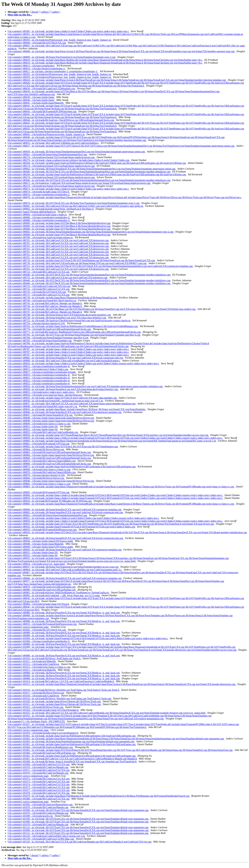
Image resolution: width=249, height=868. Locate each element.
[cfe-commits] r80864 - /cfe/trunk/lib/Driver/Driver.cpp (36, 449)
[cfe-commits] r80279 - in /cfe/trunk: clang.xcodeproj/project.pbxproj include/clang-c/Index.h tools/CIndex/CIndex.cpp (69, 160)
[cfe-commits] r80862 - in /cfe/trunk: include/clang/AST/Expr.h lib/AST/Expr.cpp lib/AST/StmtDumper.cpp (63, 446)
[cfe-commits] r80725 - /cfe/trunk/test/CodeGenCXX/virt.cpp (39, 286)
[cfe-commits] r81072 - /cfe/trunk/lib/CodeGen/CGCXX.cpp (39, 779)
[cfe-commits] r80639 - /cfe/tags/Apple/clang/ (31, 97)
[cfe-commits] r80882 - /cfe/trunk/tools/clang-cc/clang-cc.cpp (39, 484)
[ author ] (56, 12)
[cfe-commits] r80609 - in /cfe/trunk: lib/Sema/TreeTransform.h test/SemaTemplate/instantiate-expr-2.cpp (62, 57)
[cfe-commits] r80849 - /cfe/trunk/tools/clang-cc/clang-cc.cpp (39, 424)
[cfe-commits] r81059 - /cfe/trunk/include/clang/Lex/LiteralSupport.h (43, 733)
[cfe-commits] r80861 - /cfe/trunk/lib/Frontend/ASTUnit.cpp (39, 444)
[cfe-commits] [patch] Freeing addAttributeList (32, 212)
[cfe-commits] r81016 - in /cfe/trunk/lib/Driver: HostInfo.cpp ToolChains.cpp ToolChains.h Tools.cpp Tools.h (64, 690)
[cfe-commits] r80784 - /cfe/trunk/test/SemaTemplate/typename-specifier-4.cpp (48, 338)
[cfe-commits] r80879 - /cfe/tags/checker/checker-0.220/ (37, 475)
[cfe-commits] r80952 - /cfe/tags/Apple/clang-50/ (33, 555)
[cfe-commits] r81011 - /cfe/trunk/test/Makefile (32, 661)
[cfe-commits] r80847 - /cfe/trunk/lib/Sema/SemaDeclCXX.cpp (40, 415)
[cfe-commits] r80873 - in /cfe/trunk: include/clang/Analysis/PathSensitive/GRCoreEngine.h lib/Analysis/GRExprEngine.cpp (72, 467)
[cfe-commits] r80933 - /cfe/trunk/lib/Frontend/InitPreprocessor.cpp (42, 530)
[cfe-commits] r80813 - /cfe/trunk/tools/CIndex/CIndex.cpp (38, 369)
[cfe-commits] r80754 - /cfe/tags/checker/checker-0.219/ (37, 323)
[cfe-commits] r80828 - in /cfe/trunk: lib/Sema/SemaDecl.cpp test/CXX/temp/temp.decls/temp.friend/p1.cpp (63, 389)
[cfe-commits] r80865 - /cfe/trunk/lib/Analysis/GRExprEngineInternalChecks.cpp (50, 452)
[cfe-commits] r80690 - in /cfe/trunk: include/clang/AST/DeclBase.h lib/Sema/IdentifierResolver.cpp (59, 223)
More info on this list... (20, 15)
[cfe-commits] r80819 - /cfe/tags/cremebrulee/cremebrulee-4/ (39, 375)
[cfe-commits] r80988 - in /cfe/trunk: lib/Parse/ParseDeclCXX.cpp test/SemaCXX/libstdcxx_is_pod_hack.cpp (64, 613)
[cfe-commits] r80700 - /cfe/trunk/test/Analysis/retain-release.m (40, 237)
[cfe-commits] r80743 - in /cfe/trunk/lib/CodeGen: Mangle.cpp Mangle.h (45, 303)
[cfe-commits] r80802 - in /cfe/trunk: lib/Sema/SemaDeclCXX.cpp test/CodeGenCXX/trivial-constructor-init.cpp (66, 358)
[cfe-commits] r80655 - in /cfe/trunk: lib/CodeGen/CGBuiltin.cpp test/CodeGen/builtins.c (54, 143)
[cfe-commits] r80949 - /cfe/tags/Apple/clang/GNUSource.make (41, 547)
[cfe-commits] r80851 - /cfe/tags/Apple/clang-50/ (33, 426)
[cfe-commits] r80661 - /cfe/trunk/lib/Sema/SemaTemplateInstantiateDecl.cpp (48, 154)
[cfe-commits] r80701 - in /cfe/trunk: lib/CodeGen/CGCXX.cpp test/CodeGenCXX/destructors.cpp (58, 240)
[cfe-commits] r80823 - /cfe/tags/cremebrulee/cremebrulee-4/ (39, 381)
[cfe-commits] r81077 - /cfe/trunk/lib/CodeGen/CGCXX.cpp (39, 790)
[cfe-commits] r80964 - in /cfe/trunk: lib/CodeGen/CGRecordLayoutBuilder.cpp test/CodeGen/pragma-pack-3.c (65, 570)
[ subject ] (45, 12)
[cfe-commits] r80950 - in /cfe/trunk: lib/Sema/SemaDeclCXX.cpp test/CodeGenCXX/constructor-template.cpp (65, 550)
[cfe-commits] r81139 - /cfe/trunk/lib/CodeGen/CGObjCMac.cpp (41, 839)
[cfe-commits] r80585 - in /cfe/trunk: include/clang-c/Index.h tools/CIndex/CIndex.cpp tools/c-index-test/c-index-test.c (69, 31)
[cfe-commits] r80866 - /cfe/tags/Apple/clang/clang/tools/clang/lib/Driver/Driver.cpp (51, 455)
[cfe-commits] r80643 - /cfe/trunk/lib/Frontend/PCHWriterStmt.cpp (42, 111)
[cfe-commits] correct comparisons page (28, 627)
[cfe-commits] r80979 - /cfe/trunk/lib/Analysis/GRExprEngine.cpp (42, 587)
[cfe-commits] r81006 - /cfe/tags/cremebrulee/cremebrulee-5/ (39, 641)
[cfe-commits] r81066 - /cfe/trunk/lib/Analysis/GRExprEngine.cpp (42, 753)
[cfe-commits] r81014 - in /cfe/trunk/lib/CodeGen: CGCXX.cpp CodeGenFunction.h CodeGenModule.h (61, 681)
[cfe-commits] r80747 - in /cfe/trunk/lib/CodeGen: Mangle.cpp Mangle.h (45, 312)
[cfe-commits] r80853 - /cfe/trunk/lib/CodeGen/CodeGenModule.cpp (43, 432)
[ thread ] (35, 12)
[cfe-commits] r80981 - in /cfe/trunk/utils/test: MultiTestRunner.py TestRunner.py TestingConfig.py (59, 593)
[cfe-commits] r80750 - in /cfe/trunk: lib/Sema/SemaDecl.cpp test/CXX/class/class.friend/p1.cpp (57, 318)
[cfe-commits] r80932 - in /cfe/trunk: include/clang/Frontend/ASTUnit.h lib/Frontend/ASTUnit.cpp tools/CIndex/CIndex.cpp (72, 527)
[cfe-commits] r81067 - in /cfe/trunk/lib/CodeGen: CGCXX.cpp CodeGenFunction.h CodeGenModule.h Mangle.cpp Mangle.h (73, 759)
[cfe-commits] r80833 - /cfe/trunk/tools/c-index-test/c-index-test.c (41, 392)
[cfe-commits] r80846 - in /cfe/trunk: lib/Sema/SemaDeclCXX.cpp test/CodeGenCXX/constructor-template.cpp (65, 412)
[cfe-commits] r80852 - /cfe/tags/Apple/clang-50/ (33, 429)
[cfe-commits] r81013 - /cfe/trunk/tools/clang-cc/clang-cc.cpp (39, 667)
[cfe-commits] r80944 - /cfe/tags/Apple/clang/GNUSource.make (41, 541)
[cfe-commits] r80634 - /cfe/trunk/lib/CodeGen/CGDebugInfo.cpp (42, 89)
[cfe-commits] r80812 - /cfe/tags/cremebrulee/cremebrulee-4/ (39, 366)
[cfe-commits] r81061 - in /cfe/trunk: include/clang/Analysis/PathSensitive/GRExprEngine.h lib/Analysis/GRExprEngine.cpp (72, 736)
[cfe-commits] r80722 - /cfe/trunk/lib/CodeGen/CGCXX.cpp (39, 272)
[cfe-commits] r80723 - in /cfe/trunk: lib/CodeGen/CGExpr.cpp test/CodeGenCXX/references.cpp (58, 278)
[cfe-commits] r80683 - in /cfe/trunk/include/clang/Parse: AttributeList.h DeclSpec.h (51, 209)
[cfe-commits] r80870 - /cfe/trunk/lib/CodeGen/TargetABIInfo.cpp (42, 461)
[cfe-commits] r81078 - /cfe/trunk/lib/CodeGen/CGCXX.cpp (39, 793)
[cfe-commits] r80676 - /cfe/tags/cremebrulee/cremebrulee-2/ (39, 194)
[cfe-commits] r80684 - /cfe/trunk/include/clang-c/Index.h (37, 215)
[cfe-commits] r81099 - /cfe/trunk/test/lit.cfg (30, 816)
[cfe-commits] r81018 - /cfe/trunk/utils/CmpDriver (34, 696)
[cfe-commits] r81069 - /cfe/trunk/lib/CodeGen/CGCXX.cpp (39, 764)
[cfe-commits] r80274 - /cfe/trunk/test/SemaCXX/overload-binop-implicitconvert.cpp (51, 157)
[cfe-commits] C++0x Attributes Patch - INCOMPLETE (37, 721)
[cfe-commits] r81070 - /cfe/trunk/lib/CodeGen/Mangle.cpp (38, 767)
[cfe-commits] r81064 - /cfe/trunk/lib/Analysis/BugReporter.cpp (41, 747)
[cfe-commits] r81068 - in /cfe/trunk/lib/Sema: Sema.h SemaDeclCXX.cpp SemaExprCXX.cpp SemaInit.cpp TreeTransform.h (72, 761)
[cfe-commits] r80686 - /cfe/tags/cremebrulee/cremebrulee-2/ (39, 217)
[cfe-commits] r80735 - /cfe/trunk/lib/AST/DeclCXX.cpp (37, 292)
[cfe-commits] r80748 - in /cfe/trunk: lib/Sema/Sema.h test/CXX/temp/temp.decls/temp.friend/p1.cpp (60, 315)
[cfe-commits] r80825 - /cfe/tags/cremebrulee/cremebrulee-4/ (39, 383)
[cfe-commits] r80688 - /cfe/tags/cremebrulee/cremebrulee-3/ (39, 220)
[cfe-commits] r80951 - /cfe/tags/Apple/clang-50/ (33, 552)
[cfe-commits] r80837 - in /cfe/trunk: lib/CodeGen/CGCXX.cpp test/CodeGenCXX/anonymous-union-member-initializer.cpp (72, 404)
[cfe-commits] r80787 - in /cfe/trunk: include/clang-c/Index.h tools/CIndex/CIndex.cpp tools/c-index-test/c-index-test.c (69, 349)
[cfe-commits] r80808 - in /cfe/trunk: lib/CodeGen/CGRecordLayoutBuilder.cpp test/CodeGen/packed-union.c (64, 361)
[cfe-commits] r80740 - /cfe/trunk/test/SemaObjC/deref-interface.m (42, 300)
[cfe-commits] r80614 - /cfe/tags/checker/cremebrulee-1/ (37, 68)
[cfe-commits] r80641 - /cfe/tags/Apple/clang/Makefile (36, 103)
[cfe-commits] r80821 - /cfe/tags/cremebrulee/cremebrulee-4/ (39, 378)
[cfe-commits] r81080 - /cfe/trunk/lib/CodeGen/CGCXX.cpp (39, 799)
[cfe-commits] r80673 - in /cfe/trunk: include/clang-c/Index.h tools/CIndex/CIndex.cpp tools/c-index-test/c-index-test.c (69, 189)
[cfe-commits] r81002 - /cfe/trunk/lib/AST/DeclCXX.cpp (37, 630)
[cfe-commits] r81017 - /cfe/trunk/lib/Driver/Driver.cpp (36, 693)
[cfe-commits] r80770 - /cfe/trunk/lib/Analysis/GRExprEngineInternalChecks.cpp (50, 329)
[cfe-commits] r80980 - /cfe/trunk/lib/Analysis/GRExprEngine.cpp (42, 590)
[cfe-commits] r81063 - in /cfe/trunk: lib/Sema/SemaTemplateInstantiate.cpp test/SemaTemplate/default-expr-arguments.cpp (71, 741)
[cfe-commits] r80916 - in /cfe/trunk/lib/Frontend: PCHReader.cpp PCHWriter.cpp (50, 501)
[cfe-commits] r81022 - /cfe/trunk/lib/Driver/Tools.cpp (36, 707)
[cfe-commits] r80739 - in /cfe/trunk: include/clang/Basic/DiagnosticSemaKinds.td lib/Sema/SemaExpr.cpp (63, 298)
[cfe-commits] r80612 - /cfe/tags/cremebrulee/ (31, 66)
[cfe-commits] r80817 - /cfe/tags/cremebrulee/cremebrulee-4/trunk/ (42, 372)
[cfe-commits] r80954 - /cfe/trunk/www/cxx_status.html (37, 564)
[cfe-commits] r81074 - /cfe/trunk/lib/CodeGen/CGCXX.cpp (39, 784)
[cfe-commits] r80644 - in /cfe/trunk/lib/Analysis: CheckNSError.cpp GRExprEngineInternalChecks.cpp (61, 120)
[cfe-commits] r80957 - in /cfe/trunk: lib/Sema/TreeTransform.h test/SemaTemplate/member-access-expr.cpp (63, 567)
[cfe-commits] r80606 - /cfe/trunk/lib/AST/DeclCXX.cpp (37, 43)
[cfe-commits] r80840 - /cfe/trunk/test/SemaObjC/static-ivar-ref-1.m (43, 406)
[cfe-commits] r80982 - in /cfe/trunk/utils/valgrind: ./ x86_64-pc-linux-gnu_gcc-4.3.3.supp (54, 595)
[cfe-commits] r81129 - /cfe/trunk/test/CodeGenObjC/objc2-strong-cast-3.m (47, 836)
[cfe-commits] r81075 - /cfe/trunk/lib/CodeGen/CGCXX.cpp (39, 787)
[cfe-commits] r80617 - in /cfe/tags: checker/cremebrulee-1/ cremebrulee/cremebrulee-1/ (53, 71)
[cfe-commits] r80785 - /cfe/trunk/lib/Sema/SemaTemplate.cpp (40, 341)
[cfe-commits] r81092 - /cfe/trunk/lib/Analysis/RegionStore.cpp (40, 804)
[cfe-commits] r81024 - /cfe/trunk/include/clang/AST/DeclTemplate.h (43, 710)
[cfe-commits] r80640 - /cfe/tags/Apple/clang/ (31, 100)
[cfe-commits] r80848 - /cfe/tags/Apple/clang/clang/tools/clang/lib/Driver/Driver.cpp (51, 418)
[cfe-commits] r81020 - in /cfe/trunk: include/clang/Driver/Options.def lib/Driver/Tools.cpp (54, 701)
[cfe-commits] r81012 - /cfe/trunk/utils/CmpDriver (34, 664)
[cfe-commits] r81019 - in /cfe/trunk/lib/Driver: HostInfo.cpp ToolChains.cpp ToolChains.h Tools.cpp (60, 698)
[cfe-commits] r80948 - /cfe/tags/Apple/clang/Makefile (36, 544)
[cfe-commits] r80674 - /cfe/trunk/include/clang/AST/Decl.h (39, 192)
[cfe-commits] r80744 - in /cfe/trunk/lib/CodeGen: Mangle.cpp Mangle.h (45, 306)
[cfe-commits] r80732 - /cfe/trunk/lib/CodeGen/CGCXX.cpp (39, 289)
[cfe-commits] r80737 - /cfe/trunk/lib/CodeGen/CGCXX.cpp (39, 295)
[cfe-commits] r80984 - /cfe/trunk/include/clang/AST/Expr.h (39, 604)
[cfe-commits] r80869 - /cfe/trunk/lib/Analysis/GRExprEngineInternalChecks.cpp (50, 458)
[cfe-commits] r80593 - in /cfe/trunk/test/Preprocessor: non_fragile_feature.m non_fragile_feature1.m (60, 40)
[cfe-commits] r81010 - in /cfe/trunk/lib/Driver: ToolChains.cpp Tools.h (44, 658)
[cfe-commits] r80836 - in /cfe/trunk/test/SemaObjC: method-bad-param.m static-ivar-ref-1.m (56, 401)
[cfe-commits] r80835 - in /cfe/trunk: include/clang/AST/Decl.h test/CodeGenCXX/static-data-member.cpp (62, 398)
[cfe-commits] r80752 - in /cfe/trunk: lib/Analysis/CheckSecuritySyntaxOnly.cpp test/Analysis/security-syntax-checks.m (69, 320)
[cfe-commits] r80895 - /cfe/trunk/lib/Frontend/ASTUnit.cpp (39, 492)
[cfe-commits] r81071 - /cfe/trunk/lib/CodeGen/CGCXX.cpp (39, 770)
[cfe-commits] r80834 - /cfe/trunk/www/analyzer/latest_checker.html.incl (45, 395)
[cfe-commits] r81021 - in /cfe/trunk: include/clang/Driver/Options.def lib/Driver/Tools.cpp (54, 704)
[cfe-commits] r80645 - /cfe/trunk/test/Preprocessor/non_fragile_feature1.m (46, 134)
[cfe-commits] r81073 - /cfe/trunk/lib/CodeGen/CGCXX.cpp (39, 782)
